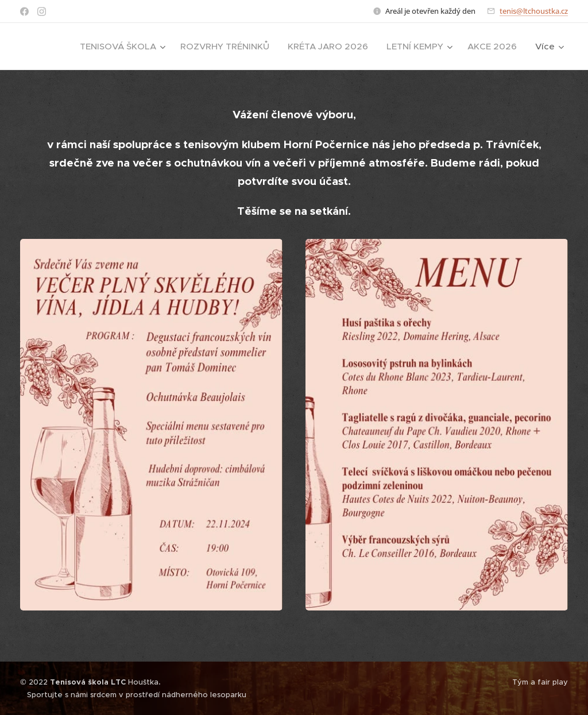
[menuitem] (124, 47)
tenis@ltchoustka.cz (534, 11)
